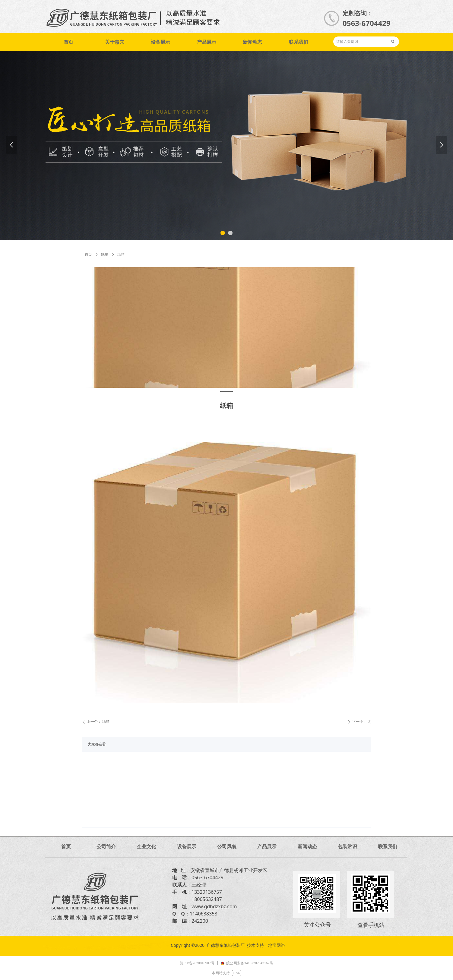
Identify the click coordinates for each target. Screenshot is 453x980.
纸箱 (105, 254)
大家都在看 (97, 744)
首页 (88, 254)
